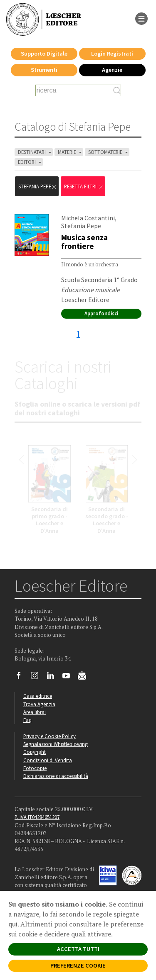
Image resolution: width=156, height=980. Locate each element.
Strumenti (44, 70)
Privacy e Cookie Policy (50, 736)
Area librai (35, 712)
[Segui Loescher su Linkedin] (53, 678)
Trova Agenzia (39, 704)
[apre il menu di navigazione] (141, 18)
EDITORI (30, 162)
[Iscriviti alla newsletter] (85, 677)
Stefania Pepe (38, 186)
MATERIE (71, 152)
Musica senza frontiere (84, 242)
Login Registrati (112, 54)
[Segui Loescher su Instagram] (38, 678)
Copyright (35, 752)
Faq (27, 720)
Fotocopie (35, 768)
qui (13, 924)
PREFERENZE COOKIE (78, 965)
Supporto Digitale (44, 54)
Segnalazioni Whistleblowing (56, 744)
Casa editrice (38, 696)
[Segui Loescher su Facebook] (22, 678)
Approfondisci (101, 313)
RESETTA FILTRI (84, 186)
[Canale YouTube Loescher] (69, 678)
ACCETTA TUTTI (78, 949)
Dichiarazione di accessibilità (56, 776)
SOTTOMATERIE (109, 152)
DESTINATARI (35, 152)
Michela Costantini (88, 218)
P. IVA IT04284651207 (37, 817)
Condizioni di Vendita (48, 760)
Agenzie (112, 70)
